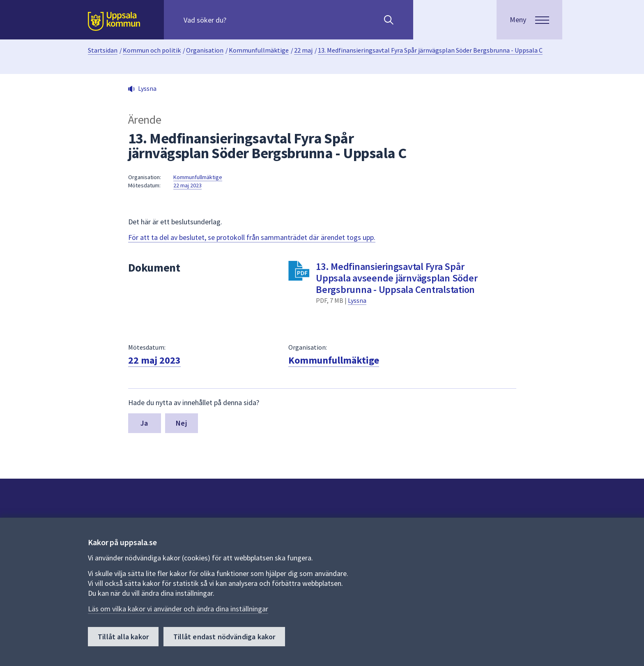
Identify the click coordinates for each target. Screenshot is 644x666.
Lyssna (357, 300)
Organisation (205, 50)
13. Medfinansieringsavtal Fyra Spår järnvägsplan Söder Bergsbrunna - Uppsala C (430, 50)
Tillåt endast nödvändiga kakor (224, 637)
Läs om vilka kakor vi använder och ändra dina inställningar (178, 609)
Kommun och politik (152, 50)
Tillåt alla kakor (123, 637)
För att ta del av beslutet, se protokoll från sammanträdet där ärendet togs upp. (252, 237)
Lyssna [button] (147, 88)
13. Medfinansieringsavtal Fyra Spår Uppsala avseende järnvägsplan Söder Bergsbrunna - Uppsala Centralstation (397, 278)
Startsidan (103, 50)
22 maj (303, 50)
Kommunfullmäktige (259, 50)
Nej (181, 423)
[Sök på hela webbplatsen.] (236, 20)
